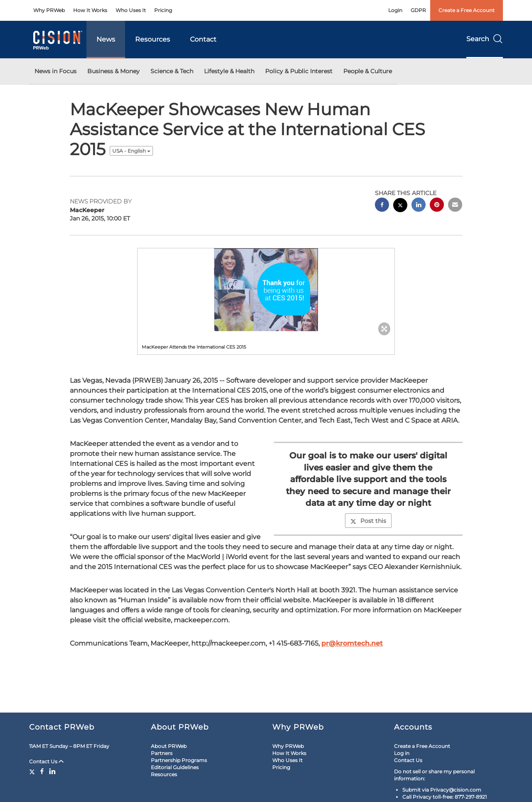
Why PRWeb (49, 10)
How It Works (90, 10)
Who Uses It (131, 10)
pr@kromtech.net (352, 643)
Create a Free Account (467, 10)
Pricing (163, 10)
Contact (203, 39)
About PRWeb (169, 746)
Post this (368, 521)
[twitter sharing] (400, 206)
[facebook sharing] (382, 206)
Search (485, 39)
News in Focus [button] (55, 71)
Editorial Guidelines (175, 767)
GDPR (418, 10)
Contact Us (46, 761)
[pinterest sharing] (437, 206)
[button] (266, 290)
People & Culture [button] (368, 71)
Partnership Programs (179, 760)
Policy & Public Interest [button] (299, 71)
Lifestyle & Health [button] (229, 71)
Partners (162, 753)
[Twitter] (33, 771)
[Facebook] (42, 771)
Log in (402, 753)
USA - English (131, 151)
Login (395, 10)
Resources (153, 39)
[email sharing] (455, 206)
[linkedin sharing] (419, 206)
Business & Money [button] (113, 71)
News (106, 39)
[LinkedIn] (52, 771)
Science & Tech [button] (172, 71)
